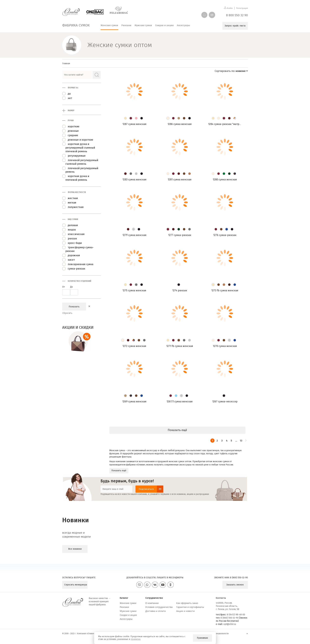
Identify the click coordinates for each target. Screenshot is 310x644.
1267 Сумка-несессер (225, 401)
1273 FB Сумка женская (225, 290)
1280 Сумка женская (225, 179)
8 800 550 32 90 (237, 15)
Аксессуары (126, 619)
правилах (136, 639)
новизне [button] (242, 71)
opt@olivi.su (230, 624)
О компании (152, 603)
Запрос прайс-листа (235, 26)
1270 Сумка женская (225, 346)
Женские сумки (128, 603)
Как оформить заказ (187, 603)
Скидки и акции (128, 615)
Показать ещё (119, 471)
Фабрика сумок (76, 25)
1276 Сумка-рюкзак (225, 235)
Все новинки (75, 549)
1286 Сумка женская (180, 124)
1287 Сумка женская (134, 124)
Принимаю (202, 638)
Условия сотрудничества (159, 607)
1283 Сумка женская (134, 179)
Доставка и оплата (155, 611)
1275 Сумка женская (134, 290)
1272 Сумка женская (134, 346)
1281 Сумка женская (180, 179)
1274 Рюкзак (180, 290)
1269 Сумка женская (134, 401)
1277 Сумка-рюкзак (180, 235)
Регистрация (242, 8)
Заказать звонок (235, 585)
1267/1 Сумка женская (180, 401)
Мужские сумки (128, 611)
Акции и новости (185, 611)
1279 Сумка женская (134, 235)
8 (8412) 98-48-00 (236, 615)
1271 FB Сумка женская (180, 346)
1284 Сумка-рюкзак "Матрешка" (227, 124)
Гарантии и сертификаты (190, 607)
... (236, 441)
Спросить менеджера (76, 585)
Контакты (221, 598)
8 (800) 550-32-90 (239, 578)
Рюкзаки (124, 607)
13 (241, 441)
